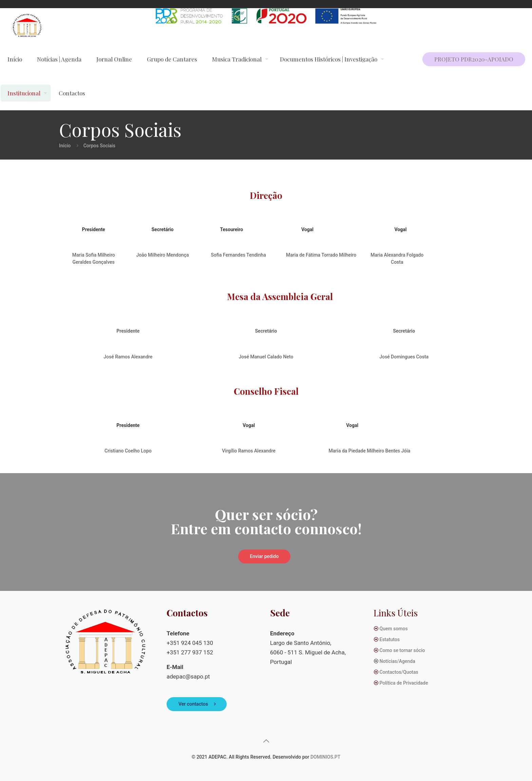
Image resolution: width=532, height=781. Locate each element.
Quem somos (393, 629)
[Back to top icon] (266, 741)
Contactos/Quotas (399, 672)
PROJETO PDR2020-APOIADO (474, 59)
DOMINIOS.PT (325, 757)
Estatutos (389, 639)
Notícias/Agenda (397, 661)
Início (65, 146)
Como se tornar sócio (402, 650)
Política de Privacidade (404, 683)
